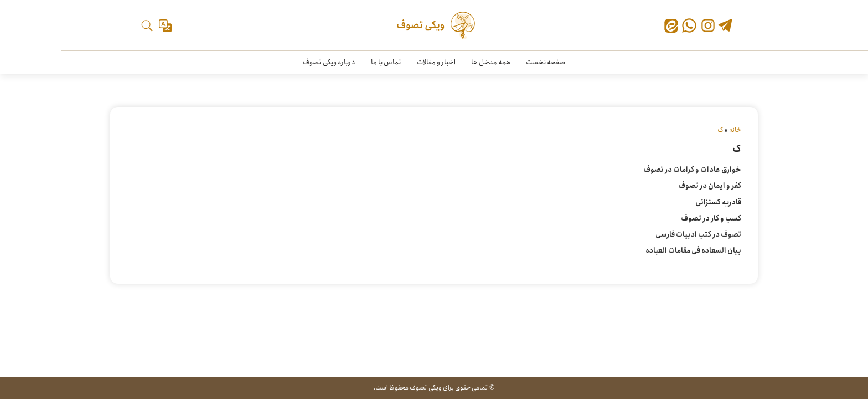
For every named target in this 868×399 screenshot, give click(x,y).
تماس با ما (386, 62)
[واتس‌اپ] (689, 25)
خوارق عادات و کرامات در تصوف (692, 170)
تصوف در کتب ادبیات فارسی (698, 235)
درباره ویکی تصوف (329, 62)
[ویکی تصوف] (434, 25)
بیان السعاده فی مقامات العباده (693, 251)
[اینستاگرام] (708, 25)
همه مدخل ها (491, 62)
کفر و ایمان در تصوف (710, 186)
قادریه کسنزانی (718, 203)
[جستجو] (147, 26)
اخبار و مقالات (436, 62)
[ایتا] (671, 28)
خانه (735, 130)
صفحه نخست (546, 62)
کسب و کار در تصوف (711, 219)
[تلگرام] (725, 27)
